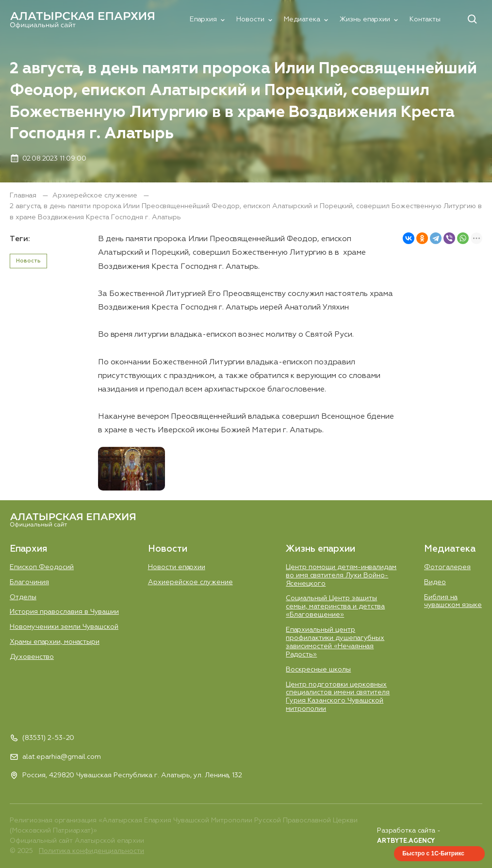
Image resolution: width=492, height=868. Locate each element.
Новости (250, 19)
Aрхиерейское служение (96, 196)
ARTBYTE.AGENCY (406, 841)
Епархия (203, 19)
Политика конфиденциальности (91, 851)
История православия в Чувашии (64, 612)
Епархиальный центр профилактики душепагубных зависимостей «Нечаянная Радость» (335, 642)
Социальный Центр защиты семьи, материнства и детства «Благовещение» (335, 606)
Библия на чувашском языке (453, 601)
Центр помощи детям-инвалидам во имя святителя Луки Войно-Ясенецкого (341, 575)
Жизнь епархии (365, 19)
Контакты (425, 19)
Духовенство (32, 657)
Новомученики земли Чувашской (64, 627)
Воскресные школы (318, 670)
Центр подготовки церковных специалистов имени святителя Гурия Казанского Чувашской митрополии (338, 697)
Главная (24, 196)
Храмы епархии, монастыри (55, 642)
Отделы (23, 597)
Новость (28, 261)
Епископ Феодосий (42, 567)
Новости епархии (177, 567)
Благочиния (29, 582)
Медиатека (302, 19)
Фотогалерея (447, 567)
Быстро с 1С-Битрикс (433, 853)
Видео (435, 582)
